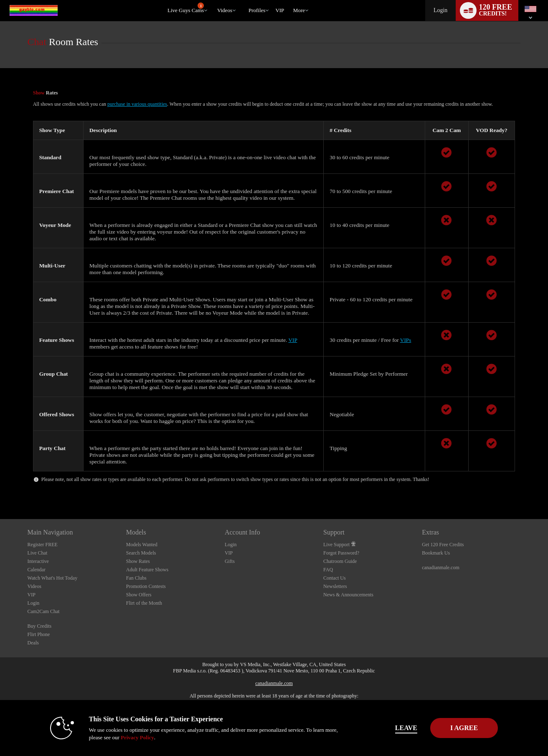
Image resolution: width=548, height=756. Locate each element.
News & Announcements (348, 595)
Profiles (257, 10)
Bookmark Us (436, 553)
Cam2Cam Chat (44, 611)
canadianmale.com (441, 568)
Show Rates (138, 561)
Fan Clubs (136, 578)
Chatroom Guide (340, 561)
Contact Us (335, 578)
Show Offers (139, 595)
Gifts (230, 561)
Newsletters (335, 586)
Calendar (37, 570)
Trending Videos (213, 0)
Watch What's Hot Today (53, 578)
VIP (280, 10)
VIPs (406, 340)
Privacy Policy (122, 737)
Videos (225, 10)
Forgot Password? (341, 553)
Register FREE (43, 545)
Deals (33, 643)
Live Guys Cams (186, 8)
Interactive (38, 561)
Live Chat (38, 553)
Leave (391, 728)
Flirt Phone (39, 634)
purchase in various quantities (137, 104)
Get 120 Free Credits (443, 545)
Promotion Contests (146, 586)
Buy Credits (40, 626)
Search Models (141, 553)
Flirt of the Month (144, 603)
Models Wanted (142, 545)
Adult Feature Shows (147, 570)
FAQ (328, 570)
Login (440, 10)
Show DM (0, 488)
